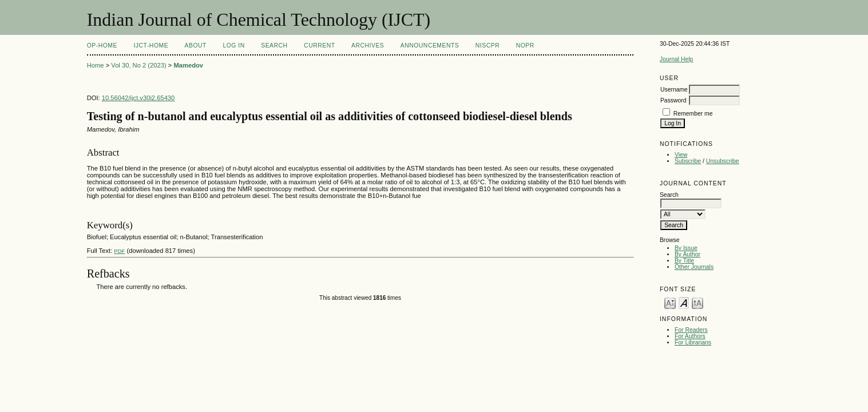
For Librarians (693, 342)
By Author (687, 254)
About (196, 45)
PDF (119, 251)
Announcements (430, 45)
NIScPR (487, 45)
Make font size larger (697, 302)
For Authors (690, 336)
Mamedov (188, 65)
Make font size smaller (670, 302)
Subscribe (688, 161)
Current (319, 45)
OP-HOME (102, 45)
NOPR (525, 45)
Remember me (693, 114)
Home (96, 65)
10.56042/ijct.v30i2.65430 (138, 98)
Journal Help (676, 59)
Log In (233, 45)
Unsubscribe (723, 161)
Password (673, 100)
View (681, 155)
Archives (368, 45)
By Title (684, 261)
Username (674, 90)
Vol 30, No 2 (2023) (138, 65)
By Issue (686, 248)
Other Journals (694, 267)
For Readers (691, 330)
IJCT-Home (151, 45)
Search (274, 45)
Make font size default (684, 302)
